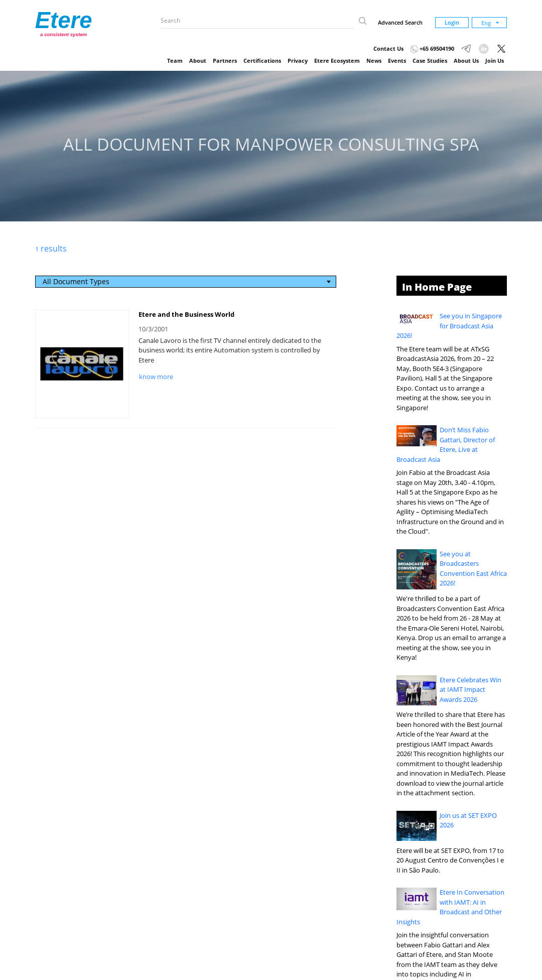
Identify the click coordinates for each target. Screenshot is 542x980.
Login (452, 22)
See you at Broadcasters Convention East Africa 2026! (473, 569)
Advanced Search (400, 22)
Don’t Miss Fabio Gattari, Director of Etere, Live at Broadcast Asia (446, 445)
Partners (225, 60)
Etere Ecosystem (337, 60)
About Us (466, 60)
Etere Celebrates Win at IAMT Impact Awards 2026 (470, 690)
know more (156, 377)
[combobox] (186, 282)
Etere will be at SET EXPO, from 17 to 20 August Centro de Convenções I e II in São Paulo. (450, 860)
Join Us (495, 60)
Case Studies (430, 60)
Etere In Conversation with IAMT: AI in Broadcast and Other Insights (451, 907)
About (198, 60)
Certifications (262, 60)
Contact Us (388, 48)
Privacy (298, 60)
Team (175, 60)
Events (397, 60)
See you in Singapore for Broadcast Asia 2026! (449, 326)
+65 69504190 (432, 48)
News (374, 60)
